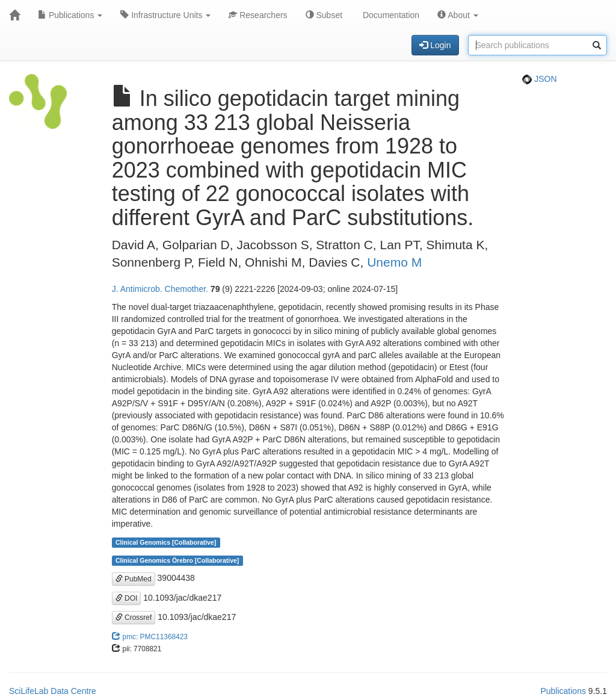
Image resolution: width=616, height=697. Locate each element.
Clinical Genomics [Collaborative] (166, 542)
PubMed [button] (134, 579)
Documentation (390, 15)
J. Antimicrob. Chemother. (160, 289)
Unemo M (394, 262)
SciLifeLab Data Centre (53, 691)
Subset (324, 15)
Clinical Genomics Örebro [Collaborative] (177, 560)
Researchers (258, 15)
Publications (70, 15)
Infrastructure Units (165, 15)
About (458, 15)
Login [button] (435, 45)
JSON (539, 79)
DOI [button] (127, 598)
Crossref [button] (134, 618)
